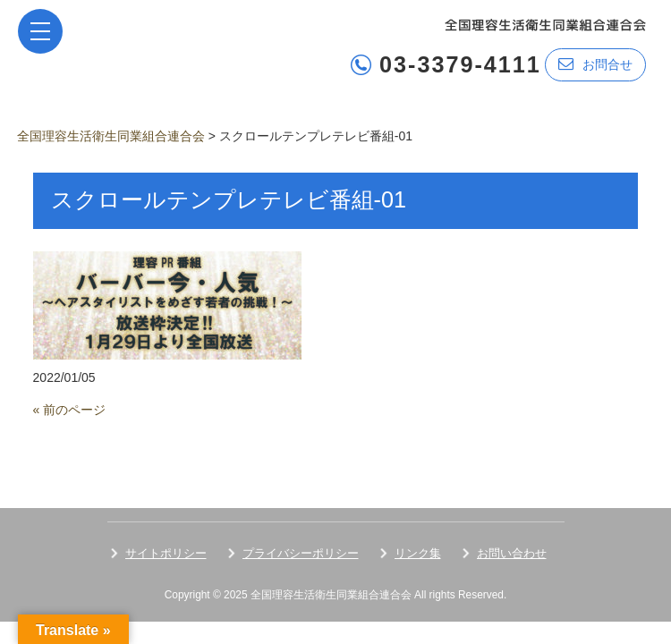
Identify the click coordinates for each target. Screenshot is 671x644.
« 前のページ (70, 410)
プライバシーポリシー (301, 553)
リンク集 (418, 553)
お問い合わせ (512, 553)
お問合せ (595, 64)
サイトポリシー (166, 553)
